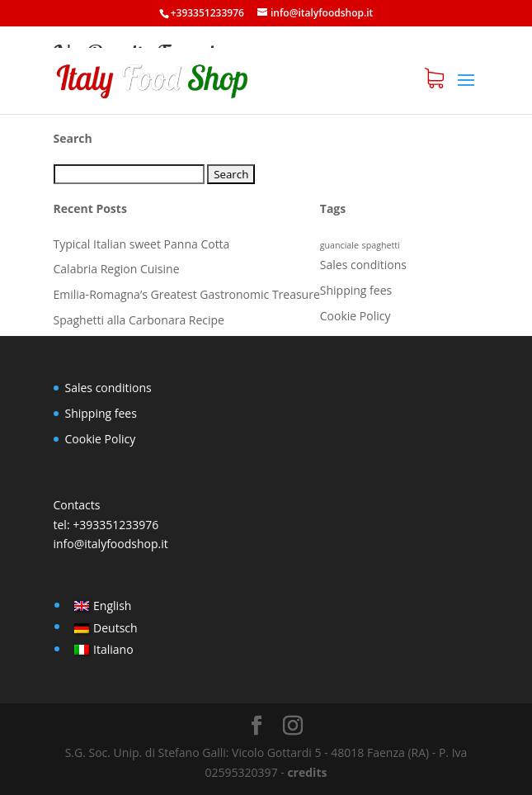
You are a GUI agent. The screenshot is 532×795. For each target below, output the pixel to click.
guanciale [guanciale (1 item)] (339, 245)
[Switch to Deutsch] (106, 627)
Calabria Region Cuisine (117, 269)
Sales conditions (363, 265)
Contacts (77, 505)
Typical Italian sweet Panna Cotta (142, 244)
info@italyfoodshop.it (111, 544)
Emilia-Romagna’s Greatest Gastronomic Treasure (187, 294)
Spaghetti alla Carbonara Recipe (139, 320)
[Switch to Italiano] (106, 650)
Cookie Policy (355, 316)
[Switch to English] (106, 606)
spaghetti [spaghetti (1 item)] (381, 245)
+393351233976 (115, 525)
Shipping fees (356, 290)
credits (307, 772)
